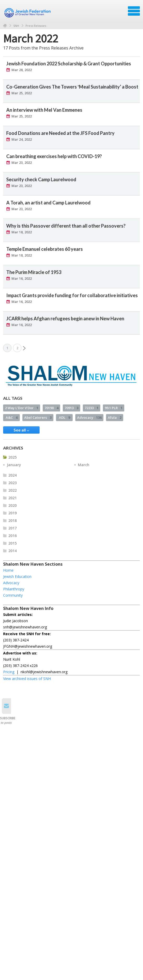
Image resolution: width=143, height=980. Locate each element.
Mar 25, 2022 (22, 93)
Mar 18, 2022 (22, 232)
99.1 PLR (114, 408)
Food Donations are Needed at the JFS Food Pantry (60, 133)
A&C (12, 417)
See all (21, 430)
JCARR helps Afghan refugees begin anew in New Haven (65, 319)
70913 (71, 408)
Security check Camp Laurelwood (41, 179)
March (84, 465)
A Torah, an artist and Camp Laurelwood (48, 203)
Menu (134, 11)
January (14, 465)
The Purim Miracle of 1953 (34, 272)
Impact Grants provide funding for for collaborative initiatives (72, 295)
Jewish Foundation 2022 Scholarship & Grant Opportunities (69, 64)
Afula (115, 417)
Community (13, 595)
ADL (64, 417)
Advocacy (89, 417)
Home (5, 26)
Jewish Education (17, 576)
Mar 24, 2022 (22, 139)
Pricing (9, 672)
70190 (51, 408)
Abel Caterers (38, 417)
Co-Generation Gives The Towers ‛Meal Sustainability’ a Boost (72, 87)
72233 (92, 408)
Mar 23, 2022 (22, 163)
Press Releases (36, 26)
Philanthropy (14, 589)
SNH (16, 26)
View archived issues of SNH (27, 679)
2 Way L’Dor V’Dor (22, 408)
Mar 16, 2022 (22, 278)
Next (24, 348)
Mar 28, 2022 (22, 70)
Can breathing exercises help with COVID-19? (54, 156)
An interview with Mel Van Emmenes (44, 110)
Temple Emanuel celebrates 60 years (45, 249)
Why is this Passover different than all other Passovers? (66, 226)
